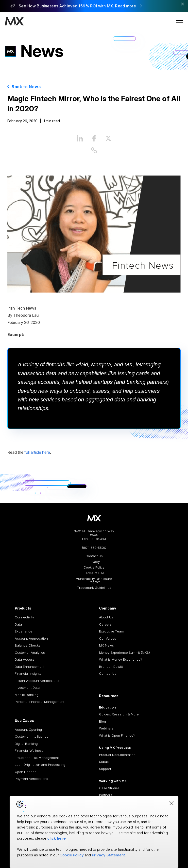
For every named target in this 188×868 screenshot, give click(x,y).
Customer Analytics (30, 652)
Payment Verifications (31, 779)
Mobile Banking (27, 695)
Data (18, 624)
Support (105, 769)
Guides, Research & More (119, 714)
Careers (105, 624)
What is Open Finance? (117, 735)
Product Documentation (117, 755)
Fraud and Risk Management (37, 758)
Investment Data (27, 688)
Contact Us (94, 556)
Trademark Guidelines (94, 588)
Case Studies (109, 788)
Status (104, 762)
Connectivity (24, 617)
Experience (24, 631)
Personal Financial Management (40, 702)
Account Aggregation (31, 638)
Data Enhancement (30, 667)
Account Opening (28, 730)
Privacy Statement (108, 855)
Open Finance (26, 772)
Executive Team (111, 631)
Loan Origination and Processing (40, 765)
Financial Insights (28, 673)
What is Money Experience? (120, 659)
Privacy (94, 562)
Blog (103, 721)
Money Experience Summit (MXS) (124, 652)
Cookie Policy (94, 567)
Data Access (25, 659)
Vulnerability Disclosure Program (94, 580)
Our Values (108, 638)
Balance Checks (28, 645)
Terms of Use (94, 573)
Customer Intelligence (32, 736)
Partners (106, 795)
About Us (106, 617)
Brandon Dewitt (111, 667)
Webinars (106, 728)
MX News (106, 645)
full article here (37, 452)
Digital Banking (26, 744)
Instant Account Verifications (37, 681)
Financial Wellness (29, 750)
